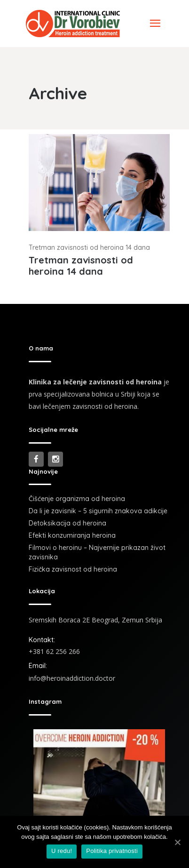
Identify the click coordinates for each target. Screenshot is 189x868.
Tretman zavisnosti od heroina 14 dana (89, 247)
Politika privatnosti (112, 851)
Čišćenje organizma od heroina (77, 499)
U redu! (62, 851)
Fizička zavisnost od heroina (73, 569)
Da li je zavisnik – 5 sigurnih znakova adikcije (98, 511)
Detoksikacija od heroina (67, 523)
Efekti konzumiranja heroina (72, 535)
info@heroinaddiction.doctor (72, 678)
